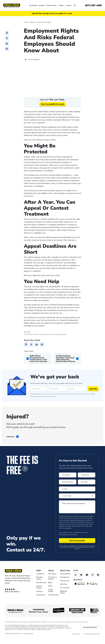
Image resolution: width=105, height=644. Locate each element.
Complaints (65, 583)
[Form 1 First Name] (68, 480)
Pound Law (65, 586)
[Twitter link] (76, 580)
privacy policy (73, 540)
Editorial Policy (64, 597)
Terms (85, 538)
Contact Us (41, 600)
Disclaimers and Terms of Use (92, 639)
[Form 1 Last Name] (87, 480)
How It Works (39, 592)
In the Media (51, 596)
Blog (32, 22)
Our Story (52, 579)
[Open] (75, 5)
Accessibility (65, 579)
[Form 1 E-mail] (77, 494)
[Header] (12, 5)
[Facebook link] (81, 580)
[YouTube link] (87, 580)
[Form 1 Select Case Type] (77, 501)
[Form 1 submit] (77, 546)
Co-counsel (65, 593)
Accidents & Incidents (44, 22)
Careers (40, 597)
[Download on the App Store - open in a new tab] (80, 589)
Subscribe (93, 394)
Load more (10, 442)
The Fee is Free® (52, 584)
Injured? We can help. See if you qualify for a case (52, 14)
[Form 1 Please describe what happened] (77, 512)
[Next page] (67, 364)
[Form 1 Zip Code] (87, 487)
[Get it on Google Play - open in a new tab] (92, 589)
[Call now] (93, 5)
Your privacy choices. (90, 633)
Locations (42, 5)
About (62, 5)
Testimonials (53, 600)
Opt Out (63, 590)
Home (26, 22)
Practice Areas (52, 5)
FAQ (50, 591)
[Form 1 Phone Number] (68, 487)
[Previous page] (38, 364)
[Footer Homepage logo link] (18, 576)
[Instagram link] (92, 580)
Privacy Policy (55, 399)
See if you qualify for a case (53, 110)
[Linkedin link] (98, 580)
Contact (69, 5)
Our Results (33, 5)
